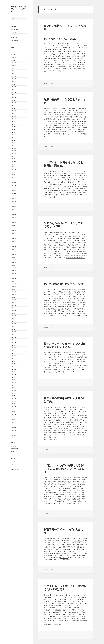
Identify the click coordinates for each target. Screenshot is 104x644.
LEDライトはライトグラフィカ (58, 71)
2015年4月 (13, 295)
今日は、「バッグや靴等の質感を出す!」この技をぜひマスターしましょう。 (65, 469)
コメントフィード (15, 467)
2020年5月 (13, 132)
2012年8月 (13, 380)
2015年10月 (14, 279)
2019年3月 (13, 169)
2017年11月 (14, 212)
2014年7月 (13, 319)
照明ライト (78, 541)
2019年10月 (14, 151)
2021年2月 (13, 108)
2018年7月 (13, 191)
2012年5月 (13, 388)
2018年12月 (14, 177)
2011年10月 (14, 406)
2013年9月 (13, 345)
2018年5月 (13, 196)
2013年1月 (13, 366)
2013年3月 (13, 361)
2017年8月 (13, 220)
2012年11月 (14, 372)
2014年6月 (13, 321)
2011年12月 (14, 401)
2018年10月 (14, 183)
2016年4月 (13, 263)
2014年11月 (14, 308)
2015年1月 (13, 303)
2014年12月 (14, 305)
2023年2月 (13, 66)
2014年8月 (13, 316)
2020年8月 (13, 124)
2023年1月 (13, 68)
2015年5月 (13, 292)
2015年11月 (14, 276)
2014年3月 (13, 329)
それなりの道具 (68, 608)
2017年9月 (13, 217)
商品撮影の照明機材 (65, 503)
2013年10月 (14, 343)
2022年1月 (13, 90)
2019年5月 (13, 164)
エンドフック (14, 38)
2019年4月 (13, 167)
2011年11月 (14, 404)
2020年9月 (13, 121)
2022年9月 (13, 79)
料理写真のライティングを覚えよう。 (64, 531)
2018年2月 (13, 204)
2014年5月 (13, 324)
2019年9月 (13, 153)
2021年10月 (14, 98)
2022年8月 (13, 82)
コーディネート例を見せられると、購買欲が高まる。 (65, 164)
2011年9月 (13, 409)
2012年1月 (13, 398)
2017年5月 (13, 228)
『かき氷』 (14, 32)
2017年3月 (13, 233)
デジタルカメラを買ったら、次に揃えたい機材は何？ (65, 588)
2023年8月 (13, 60)
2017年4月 (13, 231)
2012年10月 (14, 374)
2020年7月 (13, 127)
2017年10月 (14, 215)
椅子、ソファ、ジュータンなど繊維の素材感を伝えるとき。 (65, 345)
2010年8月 (13, 433)
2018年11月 (14, 180)
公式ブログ (14, 446)
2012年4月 (13, 390)
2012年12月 (14, 369)
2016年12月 (14, 241)
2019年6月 (13, 161)
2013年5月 (13, 356)
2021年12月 (14, 92)
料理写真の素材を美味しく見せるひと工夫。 (65, 400)
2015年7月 (13, 287)
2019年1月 (13, 175)
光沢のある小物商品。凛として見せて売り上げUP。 (65, 225)
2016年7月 (13, 255)
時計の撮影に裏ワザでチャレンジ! (64, 284)
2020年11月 (14, 116)
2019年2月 (13, 172)
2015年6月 (13, 289)
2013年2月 (13, 364)
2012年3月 (13, 393)
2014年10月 (14, 311)
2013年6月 (13, 353)
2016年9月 (13, 249)
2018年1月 (13, 207)
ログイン (13, 462)
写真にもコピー (15, 30)
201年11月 (13, 436)
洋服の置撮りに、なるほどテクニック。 (65, 101)
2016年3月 (13, 265)
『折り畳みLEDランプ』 (17, 40)
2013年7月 (13, 350)
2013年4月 (13, 358)
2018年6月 (13, 193)
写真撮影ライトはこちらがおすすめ (64, 372)
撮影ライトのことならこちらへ (53, 439)
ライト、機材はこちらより (69, 560)
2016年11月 (14, 244)
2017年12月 (14, 209)
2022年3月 (13, 84)
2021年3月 (13, 106)
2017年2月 (13, 236)
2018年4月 (13, 199)
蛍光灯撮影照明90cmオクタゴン (76, 258)
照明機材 (46, 300)
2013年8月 (13, 348)
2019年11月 (14, 148)
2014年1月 (13, 335)
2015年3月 (13, 297)
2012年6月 (13, 385)
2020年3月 (13, 137)
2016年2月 (13, 268)
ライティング (64, 558)
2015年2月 (13, 300)
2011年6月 (13, 417)
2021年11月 (14, 95)
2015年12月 (14, 273)
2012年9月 (13, 377)
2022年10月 (14, 76)
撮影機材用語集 (15, 449)
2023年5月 (13, 63)
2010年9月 (13, 430)
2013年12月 (14, 337)
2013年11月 (14, 340)
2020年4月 (13, 135)
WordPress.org (15, 470)
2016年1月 (13, 271)
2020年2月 (13, 140)
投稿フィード (14, 464)
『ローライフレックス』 (17, 35)
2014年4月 (13, 327)
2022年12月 (14, 71)
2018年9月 (13, 185)
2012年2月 (13, 396)
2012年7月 (13, 382)
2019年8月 (13, 156)
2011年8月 (13, 412)
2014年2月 (13, 332)
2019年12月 (14, 145)
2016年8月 (13, 252)
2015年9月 (13, 281)
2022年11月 (14, 74)
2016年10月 (14, 247)
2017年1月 (13, 239)
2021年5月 (13, 100)
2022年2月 (13, 87)
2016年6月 (13, 257)
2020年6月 (13, 129)
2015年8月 (13, 284)
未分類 (13, 451)
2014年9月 (13, 313)
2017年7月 (13, 223)
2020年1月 (13, 143)
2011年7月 (13, 414)
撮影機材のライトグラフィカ (52, 625)
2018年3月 (13, 201)
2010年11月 (14, 425)
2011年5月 (13, 420)
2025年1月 (13, 58)
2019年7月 (13, 159)
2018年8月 (13, 188)
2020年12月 (14, 114)
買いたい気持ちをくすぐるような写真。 (65, 27)
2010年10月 (14, 428)
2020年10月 (14, 119)
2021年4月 (13, 103)
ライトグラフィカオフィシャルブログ (18, 9)
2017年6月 (13, 225)
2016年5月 (13, 260)
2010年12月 (14, 422)
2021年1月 (13, 111)
